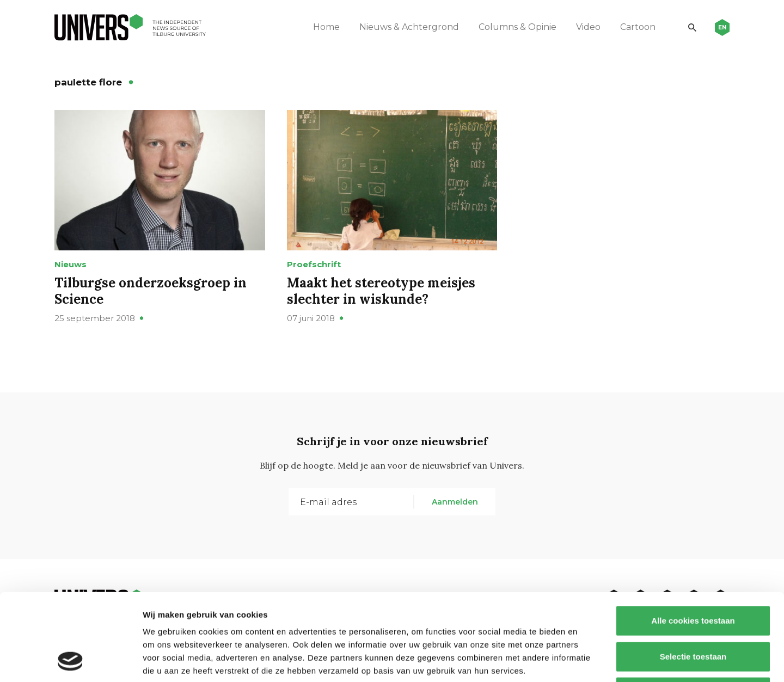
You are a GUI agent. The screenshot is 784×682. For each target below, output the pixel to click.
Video (588, 27)
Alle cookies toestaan (693, 539)
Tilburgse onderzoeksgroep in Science (151, 291)
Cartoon (638, 27)
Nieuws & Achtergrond (409, 27)
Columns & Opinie (517, 27)
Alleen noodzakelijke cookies (693, 610)
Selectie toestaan (693, 575)
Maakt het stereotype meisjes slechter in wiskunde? (381, 291)
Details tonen (588, 661)
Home (326, 27)
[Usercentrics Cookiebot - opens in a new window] (71, 661)
